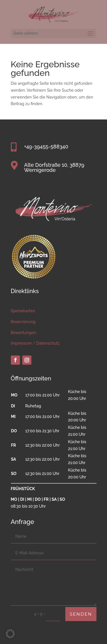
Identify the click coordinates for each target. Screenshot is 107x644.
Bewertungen (24, 333)
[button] (10, 634)
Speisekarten (23, 311)
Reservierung (23, 322)
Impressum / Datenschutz (35, 343)
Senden (81, 614)
